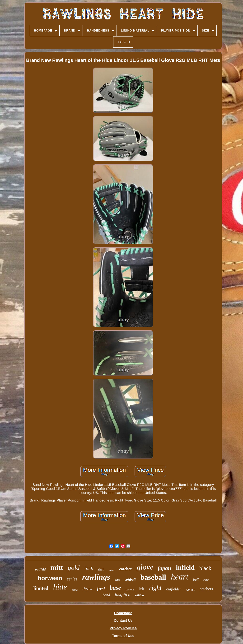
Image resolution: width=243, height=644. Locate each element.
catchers (206, 589)
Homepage (123, 613)
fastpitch (123, 595)
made (75, 590)
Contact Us (123, 620)
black (205, 568)
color (112, 570)
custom (130, 589)
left (141, 589)
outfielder (174, 589)
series (72, 579)
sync (117, 580)
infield (185, 567)
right (155, 588)
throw (87, 589)
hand (106, 595)
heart (180, 577)
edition (139, 595)
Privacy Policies (123, 628)
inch (89, 568)
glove (145, 567)
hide (60, 587)
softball (130, 580)
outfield (40, 569)
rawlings (96, 577)
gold (74, 568)
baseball (153, 577)
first (101, 589)
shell (101, 569)
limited (41, 588)
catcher (126, 569)
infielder (190, 590)
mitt (57, 567)
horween (50, 578)
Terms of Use (123, 636)
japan (164, 568)
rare (206, 580)
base (115, 588)
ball (196, 580)
